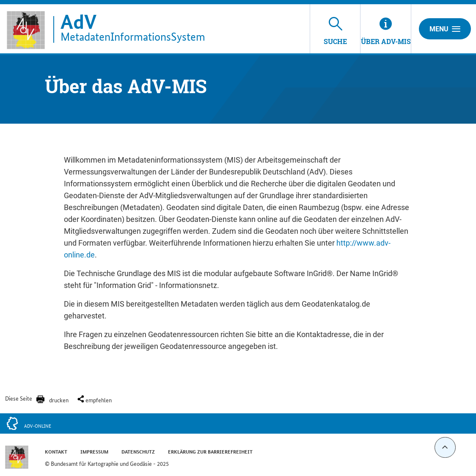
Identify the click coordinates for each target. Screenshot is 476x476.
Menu (445, 29)
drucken (59, 400)
